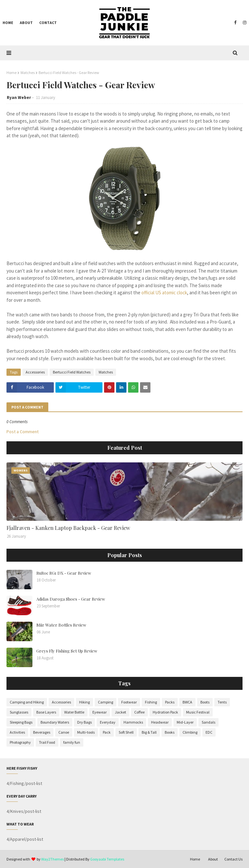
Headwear (160, 722)
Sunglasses (19, 712)
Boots (205, 702)
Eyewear (100, 712)
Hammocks (133, 722)
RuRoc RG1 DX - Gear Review (64, 573)
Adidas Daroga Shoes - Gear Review (71, 599)
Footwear (129, 702)
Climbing (190, 732)
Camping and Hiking (27, 702)
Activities (17, 732)
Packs (170, 702)
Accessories (35, 372)
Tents (222, 702)
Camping (106, 702)
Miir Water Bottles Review (61, 625)
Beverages (42, 732)
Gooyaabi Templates (107, 859)
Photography (20, 742)
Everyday (108, 722)
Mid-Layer (185, 722)
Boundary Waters (55, 722)
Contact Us (233, 859)
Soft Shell (126, 732)
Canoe (64, 732)
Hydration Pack (165, 712)
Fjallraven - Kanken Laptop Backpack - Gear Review (68, 528)
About (213, 859)
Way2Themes (53, 859)
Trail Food (47, 742)
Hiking (84, 702)
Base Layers (46, 712)
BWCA (187, 702)
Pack (107, 732)
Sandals (208, 722)
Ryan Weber (19, 98)
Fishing (151, 702)
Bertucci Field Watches (72, 372)
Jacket (120, 712)
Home (12, 73)
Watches (28, 73)
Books (170, 732)
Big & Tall (149, 732)
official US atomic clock (164, 293)
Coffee (139, 712)
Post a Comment (23, 432)
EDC (209, 732)
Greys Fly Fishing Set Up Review (67, 651)
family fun (72, 742)
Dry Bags (84, 722)
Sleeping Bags (21, 722)
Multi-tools (86, 732)
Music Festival (198, 712)
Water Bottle (74, 712)
